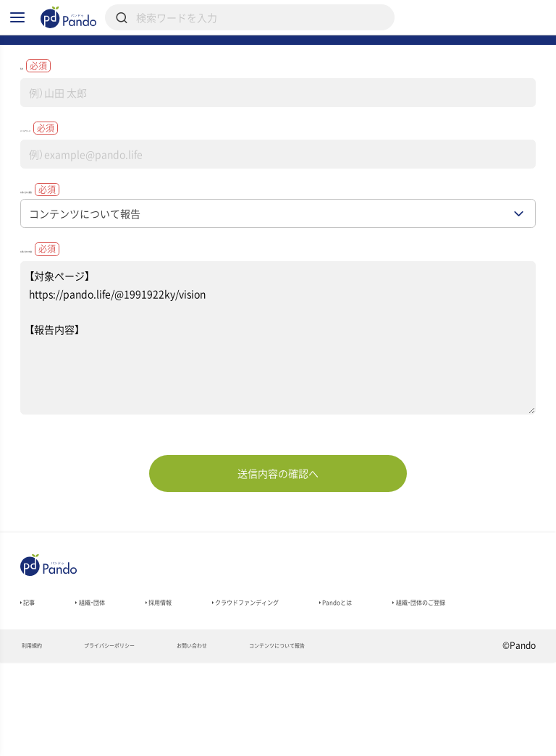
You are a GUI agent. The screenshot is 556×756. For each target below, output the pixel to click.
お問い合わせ (254, 739)
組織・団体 (111, 667)
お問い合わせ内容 (82, 305)
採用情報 (200, 667)
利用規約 (39, 739)
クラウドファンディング (322, 667)
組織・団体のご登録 (66, 687)
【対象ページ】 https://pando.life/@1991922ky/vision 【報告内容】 (278, 397)
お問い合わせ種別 (82, 238)
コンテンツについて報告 (371, 739)
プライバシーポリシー (142, 739)
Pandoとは (448, 667)
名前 (47, 100)
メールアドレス (76, 169)
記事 (33, 667)
